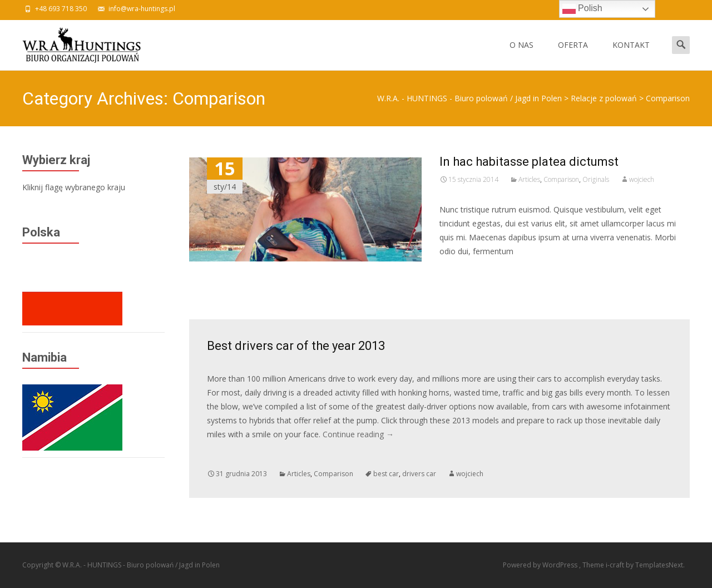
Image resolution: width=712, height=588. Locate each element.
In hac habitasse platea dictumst (529, 162)
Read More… (464, 272)
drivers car (419, 474)
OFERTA (573, 55)
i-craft (616, 565)
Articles (529, 179)
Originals (596, 179)
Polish (582, 9)
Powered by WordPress (541, 565)
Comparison (561, 179)
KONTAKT (631, 55)
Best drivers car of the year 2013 (296, 346)
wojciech (642, 179)
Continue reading (358, 434)
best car (386, 474)
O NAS (521, 55)
